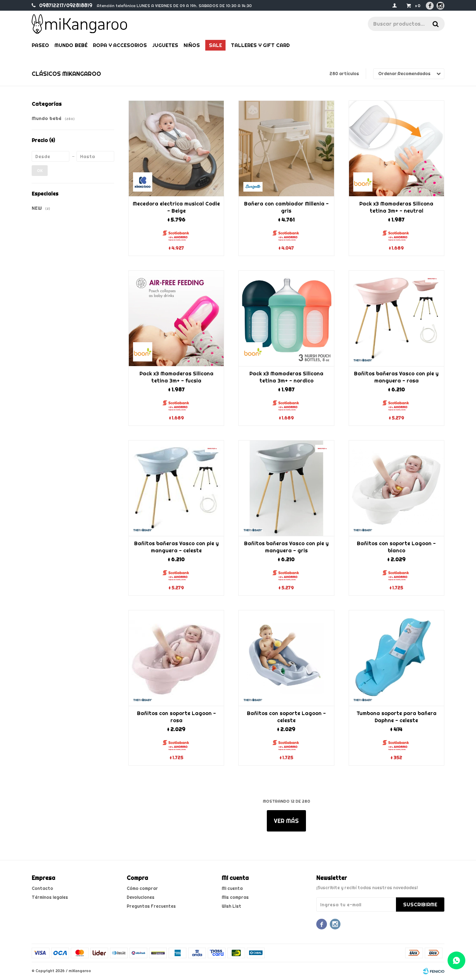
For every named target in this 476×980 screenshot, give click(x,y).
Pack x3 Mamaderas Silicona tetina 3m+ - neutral (396, 207)
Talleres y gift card (260, 45)
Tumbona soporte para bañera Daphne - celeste (396, 717)
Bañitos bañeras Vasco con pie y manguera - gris (286, 547)
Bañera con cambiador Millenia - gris (286, 207)
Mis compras (235, 897)
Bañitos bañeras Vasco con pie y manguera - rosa (396, 377)
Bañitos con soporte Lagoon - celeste (286, 717)
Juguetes (165, 45)
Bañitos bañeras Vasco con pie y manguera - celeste (176, 547)
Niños (192, 45)
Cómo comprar (142, 888)
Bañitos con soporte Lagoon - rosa (176, 717)
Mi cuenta (232, 888)
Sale (215, 45)
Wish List (231, 906)
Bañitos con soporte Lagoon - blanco (396, 547)
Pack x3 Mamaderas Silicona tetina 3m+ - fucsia (176, 377)
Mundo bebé (71, 45)
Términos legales (50, 897)
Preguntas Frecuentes (151, 906)
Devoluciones (141, 897)
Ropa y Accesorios (120, 45)
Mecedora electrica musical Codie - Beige (176, 207)
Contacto (42, 888)
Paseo (40, 45)
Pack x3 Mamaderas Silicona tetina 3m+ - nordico (286, 377)
